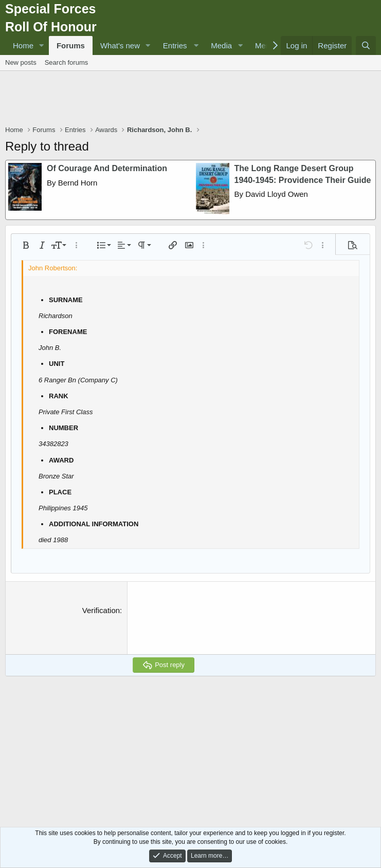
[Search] (366, 45)
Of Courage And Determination (107, 168)
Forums (71, 45)
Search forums (67, 62)
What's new (120, 45)
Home (23, 45)
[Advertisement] (192, 99)
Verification (101, 610)
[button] (42, 45)
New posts (21, 62)
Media (221, 45)
